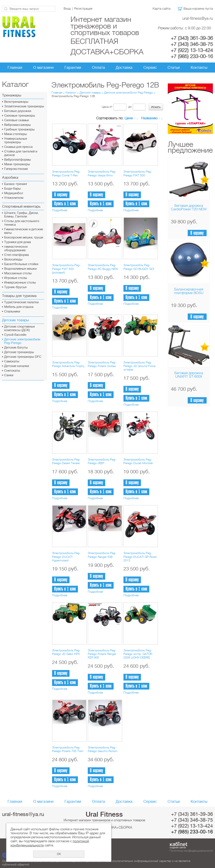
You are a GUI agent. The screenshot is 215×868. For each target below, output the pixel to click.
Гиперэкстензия (16, 169)
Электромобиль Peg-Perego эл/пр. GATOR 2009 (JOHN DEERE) (138, 654)
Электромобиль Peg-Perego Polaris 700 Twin (68, 749)
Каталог (71, 92)
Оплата (98, 68)
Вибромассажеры (18, 125)
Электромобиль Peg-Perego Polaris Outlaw (102, 364)
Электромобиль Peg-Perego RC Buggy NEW (103, 267)
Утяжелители (14, 198)
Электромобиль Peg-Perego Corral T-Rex (66, 173)
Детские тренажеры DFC (23, 357)
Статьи (174, 68)
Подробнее (60, 210)
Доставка (124, 68)
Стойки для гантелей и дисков (21, 153)
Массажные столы (18, 273)
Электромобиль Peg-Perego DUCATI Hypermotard (66, 557)
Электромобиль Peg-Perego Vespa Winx (102, 173)
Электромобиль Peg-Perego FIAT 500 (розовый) (66, 269)
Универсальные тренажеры (16, 141)
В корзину (197, 233)
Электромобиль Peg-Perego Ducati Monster (138, 461)
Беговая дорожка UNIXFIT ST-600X (189, 375)
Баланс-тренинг (16, 184)
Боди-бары (12, 189)
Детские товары (90, 92)
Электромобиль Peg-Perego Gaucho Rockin (103, 749)
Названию (149, 118)
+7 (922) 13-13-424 (192, 50)
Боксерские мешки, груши (24, 237)
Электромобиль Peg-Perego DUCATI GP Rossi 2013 (140, 557)
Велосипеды (13, 260)
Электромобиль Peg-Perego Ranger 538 (102, 555)
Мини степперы (16, 134)
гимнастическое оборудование (16, 249)
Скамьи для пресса (18, 147)
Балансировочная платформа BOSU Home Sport (189, 293)
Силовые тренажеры (20, 116)
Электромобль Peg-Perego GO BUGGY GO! (139, 267)
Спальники (12, 312)
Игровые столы (16, 278)
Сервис (150, 68)
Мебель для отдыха (19, 307)
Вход (67, 9)
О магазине (43, 68)
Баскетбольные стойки (21, 264)
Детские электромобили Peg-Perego (22, 341)
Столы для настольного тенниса (22, 223)
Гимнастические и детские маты (24, 231)
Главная (15, 68)
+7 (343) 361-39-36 (192, 38)
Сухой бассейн (15, 335)
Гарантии (73, 68)
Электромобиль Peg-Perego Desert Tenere (66, 461)
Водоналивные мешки (20, 269)
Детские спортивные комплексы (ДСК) (20, 328)
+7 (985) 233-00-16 (192, 56)
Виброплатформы (18, 160)
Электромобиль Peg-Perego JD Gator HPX (66, 652)
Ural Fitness (104, 814)
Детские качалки (17, 366)
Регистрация (83, 9)
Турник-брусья (15, 287)
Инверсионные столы (20, 283)
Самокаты (12, 361)
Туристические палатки (21, 302)
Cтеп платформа (16, 255)
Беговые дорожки (18, 111)
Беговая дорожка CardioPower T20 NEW (189, 207)
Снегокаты (12, 371)
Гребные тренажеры (19, 129)
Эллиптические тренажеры (24, 106)
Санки (9, 375)
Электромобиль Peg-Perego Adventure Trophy (68, 364)
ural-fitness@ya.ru (198, 18)
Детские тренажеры (19, 352)
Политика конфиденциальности (191, 851)
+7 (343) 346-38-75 (192, 44)
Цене (129, 118)
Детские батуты (16, 348)
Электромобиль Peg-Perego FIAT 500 (138, 173)
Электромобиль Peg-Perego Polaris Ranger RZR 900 (102, 654)
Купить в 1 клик (65, 204)
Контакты (199, 68)
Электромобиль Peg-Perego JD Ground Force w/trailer (139, 366)
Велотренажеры (16, 102)
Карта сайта (162, 9)
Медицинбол (14, 193)
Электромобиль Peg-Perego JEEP (102, 461)
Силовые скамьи (16, 120)
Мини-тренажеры (17, 164)
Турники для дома (18, 242)
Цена (105, 107)
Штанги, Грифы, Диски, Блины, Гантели (21, 215)
